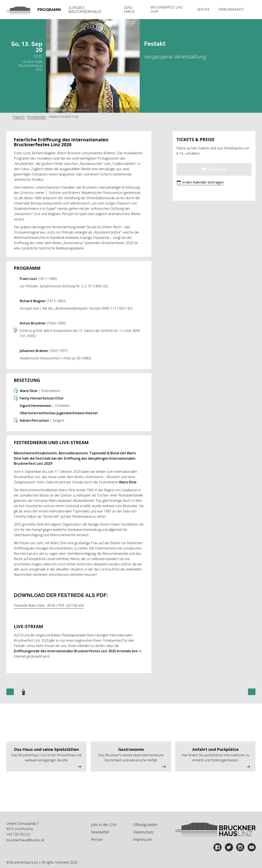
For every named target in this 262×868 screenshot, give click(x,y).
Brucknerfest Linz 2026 (167, 9)
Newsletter (100, 832)
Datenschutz (143, 832)
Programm (49, 10)
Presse (97, 839)
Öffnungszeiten (145, 825)
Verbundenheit (231, 9)
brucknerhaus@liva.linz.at (25, 840)
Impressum (143, 839)
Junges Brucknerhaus (85, 10)
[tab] (49, 10)
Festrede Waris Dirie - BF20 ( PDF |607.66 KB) (49, 605)
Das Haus (130, 10)
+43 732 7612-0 (18, 834)
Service (203, 9)
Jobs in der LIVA (104, 825)
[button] (200, 183)
